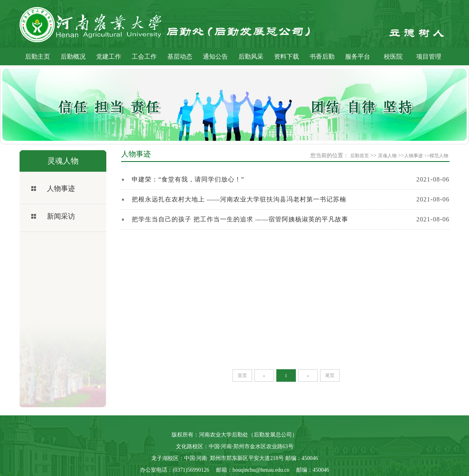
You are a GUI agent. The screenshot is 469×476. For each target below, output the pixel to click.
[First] (242, 375)
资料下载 (286, 57)
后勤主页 (38, 57)
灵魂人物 (387, 156)
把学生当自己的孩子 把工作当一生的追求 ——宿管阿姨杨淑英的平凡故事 (240, 219)
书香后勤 (322, 57)
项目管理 (429, 57)
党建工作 (109, 57)
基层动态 (180, 57)
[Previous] (264, 375)
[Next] (308, 375)
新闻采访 (61, 216)
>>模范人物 (436, 156)
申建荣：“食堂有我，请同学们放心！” (188, 179)
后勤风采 (251, 57)
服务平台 (358, 57)
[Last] (330, 375)
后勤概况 (73, 57)
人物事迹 (61, 189)
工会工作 (144, 57)
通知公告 (215, 57)
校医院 (393, 57)
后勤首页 (360, 156)
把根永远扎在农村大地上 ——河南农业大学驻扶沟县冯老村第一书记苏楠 (239, 199)
